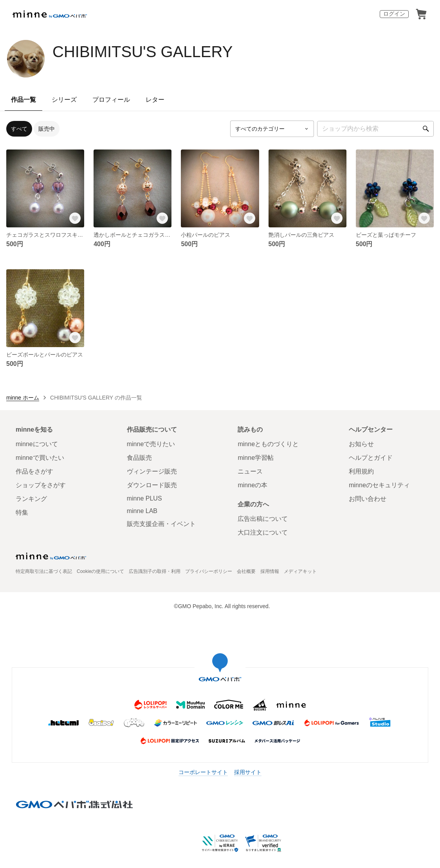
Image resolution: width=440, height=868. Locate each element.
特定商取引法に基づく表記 (44, 571)
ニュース (250, 471)
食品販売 (139, 458)
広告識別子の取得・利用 (155, 571)
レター (155, 100)
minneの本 (252, 485)
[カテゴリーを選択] (272, 129)
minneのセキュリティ (379, 485)
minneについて (37, 444)
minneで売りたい (151, 444)
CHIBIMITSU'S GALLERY (142, 52)
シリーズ (64, 100)
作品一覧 (23, 100)
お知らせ (361, 444)
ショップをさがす (41, 485)
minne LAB (142, 511)
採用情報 (270, 571)
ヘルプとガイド (371, 458)
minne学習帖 (256, 458)
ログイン (394, 14)
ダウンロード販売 (152, 485)
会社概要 (246, 571)
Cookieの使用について (100, 571)
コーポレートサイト (203, 772)
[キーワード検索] (375, 129)
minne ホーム (23, 398)
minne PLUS (144, 498)
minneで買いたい (40, 458)
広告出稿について (263, 519)
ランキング (31, 499)
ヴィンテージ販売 (152, 471)
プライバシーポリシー (209, 571)
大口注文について (263, 532)
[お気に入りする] (75, 218)
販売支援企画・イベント (161, 524)
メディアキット (300, 571)
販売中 (47, 129)
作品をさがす (34, 471)
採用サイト (248, 772)
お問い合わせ (368, 499)
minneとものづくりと (268, 444)
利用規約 (361, 471)
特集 (22, 512)
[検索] (426, 129)
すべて (19, 129)
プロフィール (111, 100)
